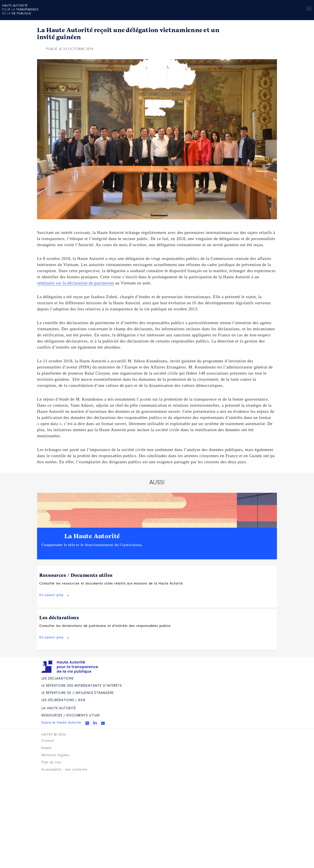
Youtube (103, 723)
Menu (309, 9)
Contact (48, 741)
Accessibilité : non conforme (64, 770)
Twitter (87, 723)
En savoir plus (51, 595)
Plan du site (51, 763)
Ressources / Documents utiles (76, 575)
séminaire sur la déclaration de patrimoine (76, 283)
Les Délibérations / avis (63, 700)
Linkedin (95, 723)
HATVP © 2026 (54, 735)
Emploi (47, 748)
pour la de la (20, 10)
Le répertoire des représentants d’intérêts (82, 686)
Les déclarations (59, 618)
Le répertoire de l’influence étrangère (78, 693)
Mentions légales (55, 755)
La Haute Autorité (92, 536)
